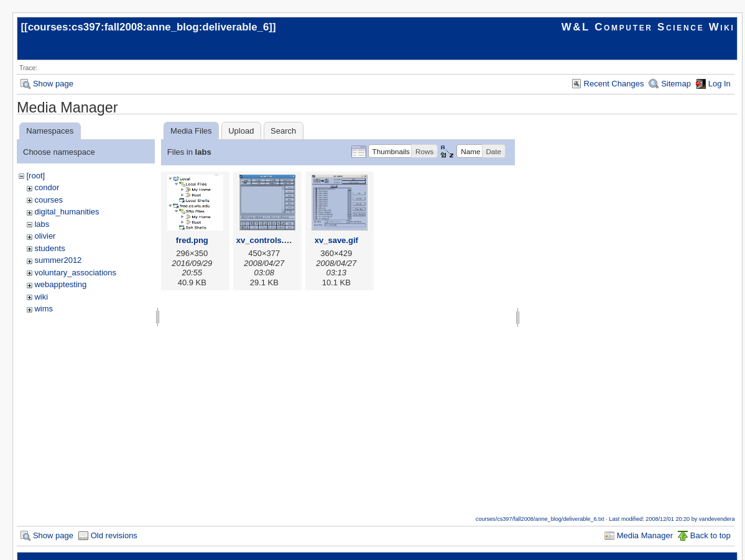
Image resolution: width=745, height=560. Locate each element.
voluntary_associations (75, 273)
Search (283, 131)
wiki (41, 297)
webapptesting (60, 284)
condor (47, 187)
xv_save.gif (336, 240)
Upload (241, 131)
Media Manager (645, 535)
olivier (45, 236)
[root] (35, 176)
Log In (720, 84)
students (49, 248)
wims (44, 309)
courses (49, 200)
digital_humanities (67, 212)
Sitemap (676, 84)
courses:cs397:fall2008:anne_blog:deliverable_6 (149, 27)
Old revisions (114, 535)
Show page (53, 84)
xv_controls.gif (265, 240)
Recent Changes (614, 84)
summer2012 (58, 260)
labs (42, 224)
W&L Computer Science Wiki (648, 27)
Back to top (710, 535)
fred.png (192, 240)
